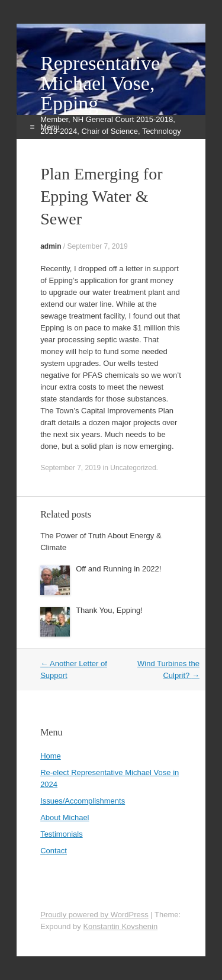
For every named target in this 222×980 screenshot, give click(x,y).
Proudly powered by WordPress (94, 915)
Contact (54, 851)
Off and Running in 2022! (118, 569)
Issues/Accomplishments (83, 801)
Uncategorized (133, 468)
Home (51, 756)
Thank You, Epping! (109, 610)
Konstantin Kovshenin (120, 926)
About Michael (65, 817)
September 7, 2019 (97, 246)
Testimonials (62, 834)
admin (51, 246)
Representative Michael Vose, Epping (100, 83)
